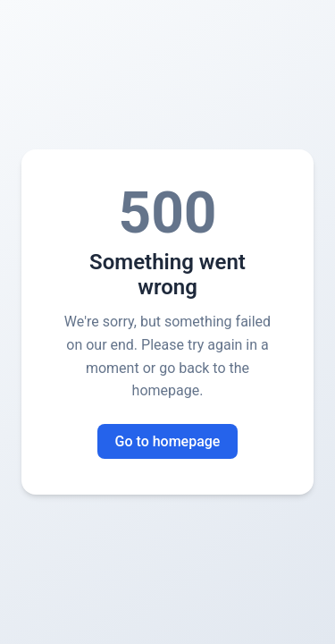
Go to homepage (168, 441)
